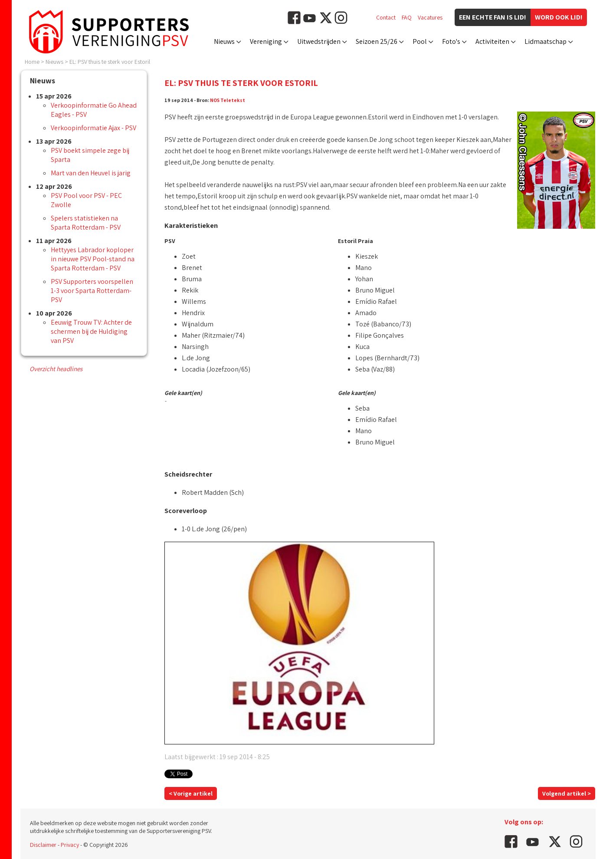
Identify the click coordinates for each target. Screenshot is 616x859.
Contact (386, 17)
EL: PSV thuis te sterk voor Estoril (110, 62)
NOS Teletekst (228, 100)
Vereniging (266, 41)
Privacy (70, 845)
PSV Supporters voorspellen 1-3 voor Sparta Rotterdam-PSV (92, 291)
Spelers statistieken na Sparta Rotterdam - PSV (86, 223)
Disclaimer (43, 845)
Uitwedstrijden (319, 41)
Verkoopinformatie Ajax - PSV (93, 128)
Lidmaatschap (546, 41)
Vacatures (430, 17)
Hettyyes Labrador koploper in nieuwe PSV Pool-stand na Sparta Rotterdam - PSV (93, 259)
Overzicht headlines (56, 369)
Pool (420, 41)
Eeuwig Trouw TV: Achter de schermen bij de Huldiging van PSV (91, 331)
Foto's (451, 41)
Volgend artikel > (567, 793)
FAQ (407, 17)
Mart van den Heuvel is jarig (91, 173)
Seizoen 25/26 (377, 41)
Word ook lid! (559, 17)
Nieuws (224, 41)
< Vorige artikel (191, 793)
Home (32, 62)
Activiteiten (492, 41)
